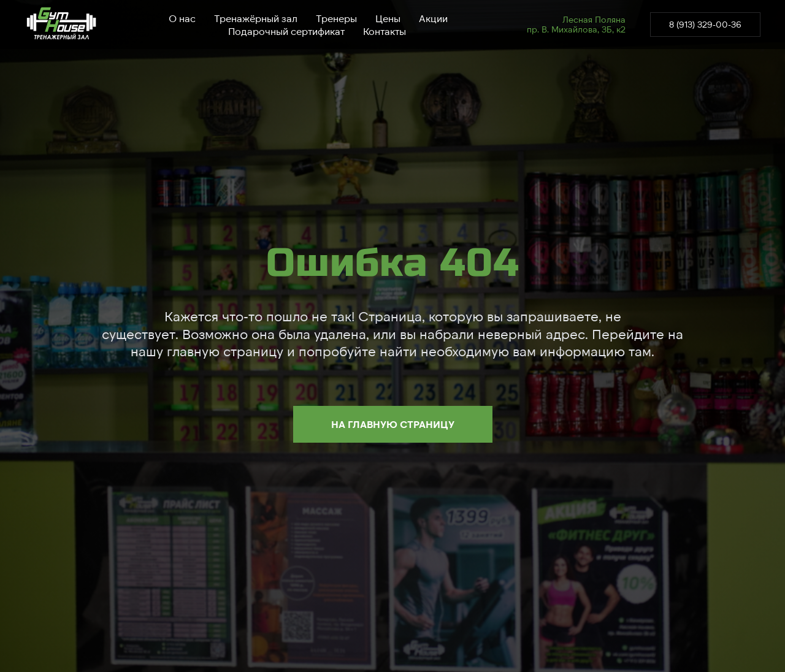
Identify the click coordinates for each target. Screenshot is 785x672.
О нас (182, 18)
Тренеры (336, 18)
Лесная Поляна (594, 19)
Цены (388, 18)
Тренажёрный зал (256, 18)
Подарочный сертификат (286, 31)
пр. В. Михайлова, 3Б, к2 (576, 29)
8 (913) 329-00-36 (705, 24)
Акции (433, 18)
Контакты (385, 31)
